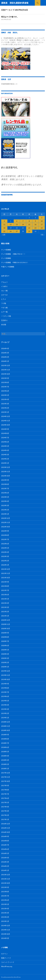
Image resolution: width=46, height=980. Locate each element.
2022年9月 (5, 531)
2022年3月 (5, 556)
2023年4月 (5, 501)
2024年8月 (5, 433)
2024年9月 (5, 429)
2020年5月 (5, 650)
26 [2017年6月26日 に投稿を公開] (11, 231)
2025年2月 (5, 408)
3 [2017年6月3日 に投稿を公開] (42, 218)
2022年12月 (6, 518)
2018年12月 (6, 722)
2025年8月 (5, 382)
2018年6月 (5, 747)
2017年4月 (5, 807)
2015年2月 (5, 917)
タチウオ (4, 295)
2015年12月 (6, 875)
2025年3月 (5, 404)
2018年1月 (5, 769)
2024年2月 (5, 459)
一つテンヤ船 (6, 316)
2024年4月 (5, 450)
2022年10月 (6, 527)
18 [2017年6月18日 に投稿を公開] (4, 228)
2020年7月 (5, 641)
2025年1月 (5, 412)
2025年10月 (6, 374)
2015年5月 (5, 904)
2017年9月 (5, 785)
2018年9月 (5, 735)
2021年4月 (5, 603)
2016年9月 (5, 836)
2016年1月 (5, 870)
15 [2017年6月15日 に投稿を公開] (29, 224)
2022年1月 (5, 565)
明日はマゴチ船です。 (10, 17)
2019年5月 (5, 701)
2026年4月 (5, 348)
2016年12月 (6, 824)
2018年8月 (5, 739)
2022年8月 (5, 535)
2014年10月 (6, 934)
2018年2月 (5, 764)
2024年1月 (5, 463)
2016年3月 (5, 862)
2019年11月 (6, 675)
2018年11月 (6, 726)
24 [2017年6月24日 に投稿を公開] (42, 228)
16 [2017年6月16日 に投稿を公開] (35, 224)
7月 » (42, 235)
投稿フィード (6, 958)
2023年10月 (6, 476)
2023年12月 (6, 467)
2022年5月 (5, 548)
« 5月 (4, 235)
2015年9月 (5, 887)
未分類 (4, 325)
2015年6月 (5, 900)
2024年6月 (5, 442)
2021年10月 (6, 578)
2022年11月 (6, 522)
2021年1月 (5, 616)
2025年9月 (5, 378)
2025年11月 (6, 370)
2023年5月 (5, 497)
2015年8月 (5, 892)
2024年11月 (6, 421)
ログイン (4, 954)
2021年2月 (5, 612)
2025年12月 (6, 365)
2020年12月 (6, 620)
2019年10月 (6, 679)
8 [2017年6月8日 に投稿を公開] (29, 221)
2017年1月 (5, 819)
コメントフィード (8, 962)
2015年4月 (5, 909)
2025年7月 (5, 387)
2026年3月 (5, 353)
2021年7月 (5, 590)
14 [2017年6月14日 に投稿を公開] (23, 224)
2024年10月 (6, 425)
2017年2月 (5, 815)
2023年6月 (5, 493)
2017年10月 (6, 781)
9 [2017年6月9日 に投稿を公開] (35, 221)
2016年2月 (5, 866)
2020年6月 (5, 645)
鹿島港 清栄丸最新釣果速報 (15, 3)
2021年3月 (5, 607)
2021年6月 (5, 595)
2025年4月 (5, 399)
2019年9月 (5, 684)
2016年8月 (5, 841)
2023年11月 (6, 471)
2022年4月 (5, 552)
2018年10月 (6, 730)
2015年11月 (6, 879)
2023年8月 (5, 484)
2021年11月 (6, 573)
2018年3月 (5, 760)
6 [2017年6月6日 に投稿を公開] (17, 221)
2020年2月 (5, 662)
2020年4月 (5, 654)
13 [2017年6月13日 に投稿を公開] (17, 224)
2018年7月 (5, 743)
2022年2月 (5, 561)
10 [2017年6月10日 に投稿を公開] (42, 221)
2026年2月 (5, 357)
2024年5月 (5, 446)
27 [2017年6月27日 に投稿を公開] (17, 231)
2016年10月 (6, 832)
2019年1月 (5, 718)
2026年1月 (5, 361)
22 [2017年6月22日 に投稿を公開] (29, 228)
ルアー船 (4, 312)
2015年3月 (5, 913)
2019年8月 (5, 688)
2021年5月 (5, 599)
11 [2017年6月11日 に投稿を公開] (4, 224)
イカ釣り (4, 286)
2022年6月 (5, 544)
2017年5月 (5, 802)
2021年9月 (5, 582)
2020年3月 (5, 658)
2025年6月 (5, 391)
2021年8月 (5, 586)
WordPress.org (7, 966)
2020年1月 (5, 667)
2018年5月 (5, 752)
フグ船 (4, 303)
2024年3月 (5, 455)
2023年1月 (5, 514)
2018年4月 (5, 756)
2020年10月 (6, 628)
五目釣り (4, 320)
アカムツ (4, 282)
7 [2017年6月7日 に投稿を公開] (23, 221)
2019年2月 (5, 713)
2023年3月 (5, 505)
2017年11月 (6, 777)
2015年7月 (5, 896)
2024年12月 (6, 416)
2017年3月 (5, 811)
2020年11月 (6, 624)
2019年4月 (5, 705)
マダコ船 (4, 308)
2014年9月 (5, 938)
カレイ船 (4, 291)
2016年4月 (5, 858)
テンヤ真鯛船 (6, 250)
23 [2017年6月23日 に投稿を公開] (35, 228)
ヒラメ (4, 299)
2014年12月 (6, 925)
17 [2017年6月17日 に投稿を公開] (42, 224)
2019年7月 (5, 692)
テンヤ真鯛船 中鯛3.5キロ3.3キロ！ (15, 262)
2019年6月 (5, 696)
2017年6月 (5, 798)
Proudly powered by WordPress (11, 977)
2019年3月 (5, 709)
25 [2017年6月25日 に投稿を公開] (4, 231)
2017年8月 (5, 790)
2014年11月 (6, 930)
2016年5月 (5, 853)
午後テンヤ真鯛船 (8, 267)
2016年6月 (5, 849)
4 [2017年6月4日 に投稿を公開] (4, 221)
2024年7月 (5, 438)
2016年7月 (5, 845)
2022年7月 (5, 539)
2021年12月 (6, 569)
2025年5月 (5, 395)
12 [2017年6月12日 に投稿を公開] (11, 224)
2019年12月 (6, 671)
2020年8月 (5, 637)
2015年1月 (5, 921)
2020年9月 (5, 633)
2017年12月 (6, 773)
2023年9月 (5, 480)
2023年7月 (5, 488)
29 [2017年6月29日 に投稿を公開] (29, 231)
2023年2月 (5, 510)
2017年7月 (5, 794)
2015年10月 (6, 883)
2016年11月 (6, 828)
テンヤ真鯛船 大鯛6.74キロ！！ (13, 254)
